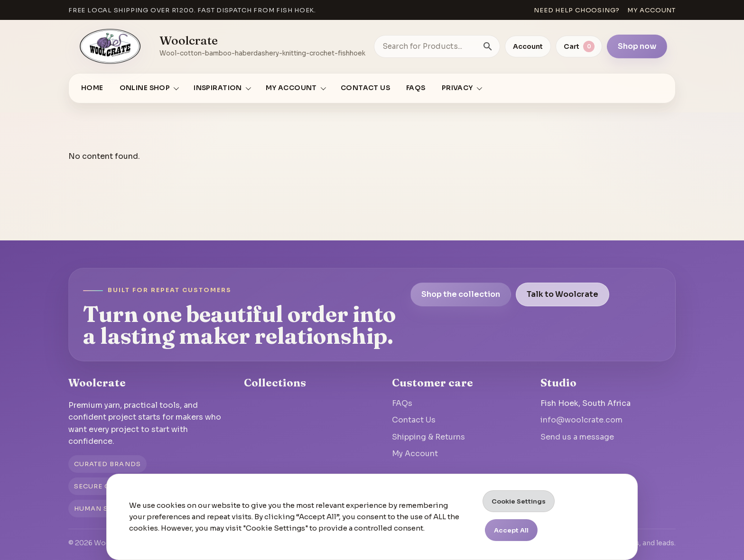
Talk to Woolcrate (563, 294)
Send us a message (577, 437)
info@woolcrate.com (581, 420)
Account (528, 46)
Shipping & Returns (428, 437)
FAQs (416, 88)
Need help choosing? (577, 10)
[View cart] (579, 46)
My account (651, 10)
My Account (415, 454)
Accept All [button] (511, 530)
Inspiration (218, 88)
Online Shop (145, 88)
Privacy (457, 88)
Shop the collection (461, 294)
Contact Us (365, 88)
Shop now (637, 46)
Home (92, 88)
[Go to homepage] (111, 46)
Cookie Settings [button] (519, 501)
